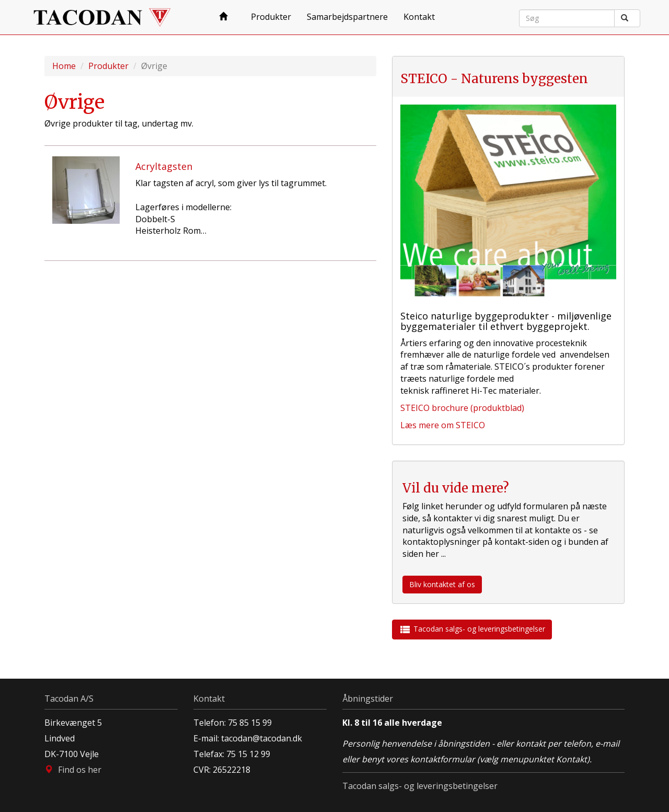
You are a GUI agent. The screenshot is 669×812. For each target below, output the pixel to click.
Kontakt (419, 17)
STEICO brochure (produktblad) (462, 408)
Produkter (271, 17)
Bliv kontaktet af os (442, 584)
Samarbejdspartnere (347, 17)
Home (64, 66)
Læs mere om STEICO (443, 425)
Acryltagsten (164, 166)
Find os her (80, 770)
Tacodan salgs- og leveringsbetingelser (472, 630)
